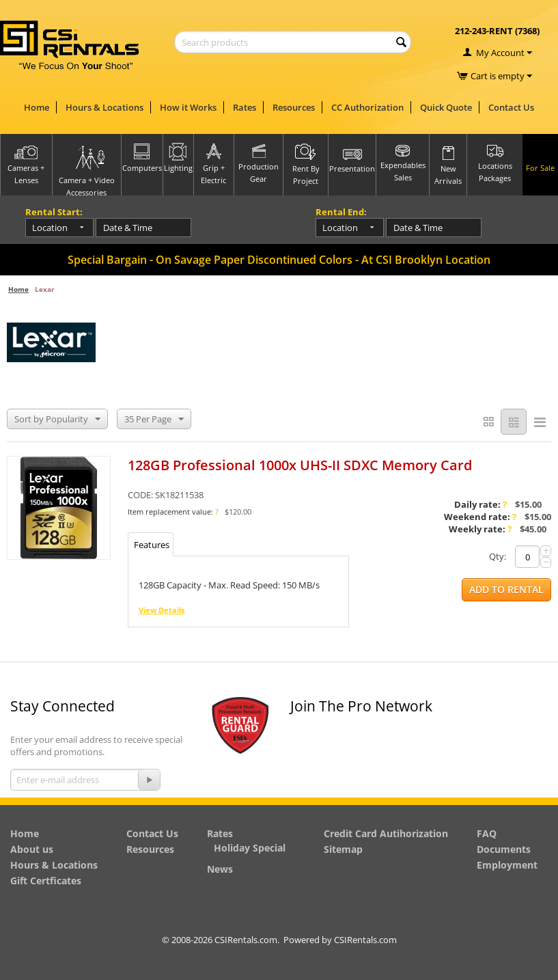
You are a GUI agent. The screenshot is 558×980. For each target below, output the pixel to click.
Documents (504, 849)
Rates (245, 107)
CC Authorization (367, 107)
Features (152, 545)
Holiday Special (250, 848)
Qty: (498, 557)
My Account (500, 53)
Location (50, 228)
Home (37, 107)
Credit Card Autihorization (386, 833)
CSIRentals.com (365, 940)
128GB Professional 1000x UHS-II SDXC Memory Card (300, 466)
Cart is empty (501, 76)
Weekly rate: (480, 530)
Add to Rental (506, 590)
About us (32, 849)
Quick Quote (446, 107)
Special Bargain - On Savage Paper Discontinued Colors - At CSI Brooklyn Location (279, 260)
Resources (294, 107)
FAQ (487, 833)
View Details (162, 611)
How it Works (188, 107)
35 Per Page (154, 420)
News (220, 869)
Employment (507, 865)
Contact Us (511, 107)
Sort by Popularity (57, 420)
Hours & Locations (104, 107)
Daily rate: (480, 505)
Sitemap (343, 849)
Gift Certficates (46, 881)
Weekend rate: (480, 517)
